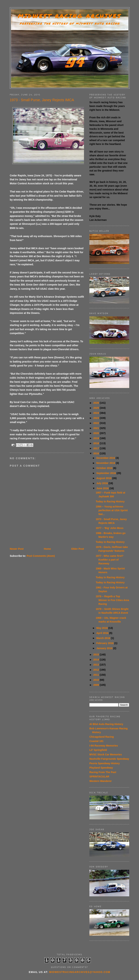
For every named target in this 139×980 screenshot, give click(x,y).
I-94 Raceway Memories (104, 746)
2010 (97, 680)
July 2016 (102, 483)
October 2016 (105, 468)
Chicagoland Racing (102, 737)
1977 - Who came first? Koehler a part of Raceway (110, 560)
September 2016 (106, 473)
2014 (97, 660)
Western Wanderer (101, 781)
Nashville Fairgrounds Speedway (109, 759)
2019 (97, 438)
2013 (97, 665)
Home (47, 549)
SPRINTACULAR (99, 777)
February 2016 (105, 643)
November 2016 (106, 463)
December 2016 (106, 458)
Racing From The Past (103, 772)
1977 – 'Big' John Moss (110, 528)
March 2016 (104, 638)
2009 (97, 685)
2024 (97, 413)
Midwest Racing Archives (70, 16)
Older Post (78, 549)
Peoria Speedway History (105, 763)
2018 (97, 443)
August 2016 (104, 478)
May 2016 (102, 628)
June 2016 (103, 488)
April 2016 (103, 633)
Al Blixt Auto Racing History (106, 724)
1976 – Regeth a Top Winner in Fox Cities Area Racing (112, 600)
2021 (97, 428)
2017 (97, 448)
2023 (97, 418)
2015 (97, 655)
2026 (97, 403)
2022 (97, 423)
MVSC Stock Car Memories (106, 754)
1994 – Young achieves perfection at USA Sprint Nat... (112, 510)
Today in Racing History (110, 501)
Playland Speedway (101, 768)
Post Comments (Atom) (41, 556)
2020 (97, 433)
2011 (97, 675)
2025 (97, 408)
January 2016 (105, 648)
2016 (97, 453)
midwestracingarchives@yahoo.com (80, 972)
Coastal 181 (96, 741)
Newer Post (17, 549)
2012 (97, 670)
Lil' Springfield (98, 750)
